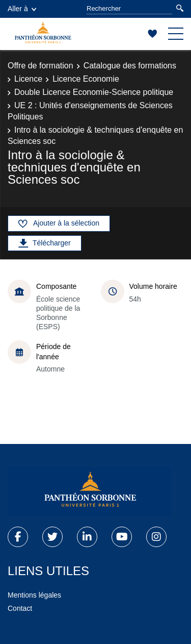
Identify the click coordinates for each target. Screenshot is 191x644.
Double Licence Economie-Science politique (94, 92)
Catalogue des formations (130, 66)
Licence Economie (86, 79)
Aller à (22, 9)
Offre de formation (40, 66)
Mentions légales (34, 595)
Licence (28, 79)
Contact (20, 608)
